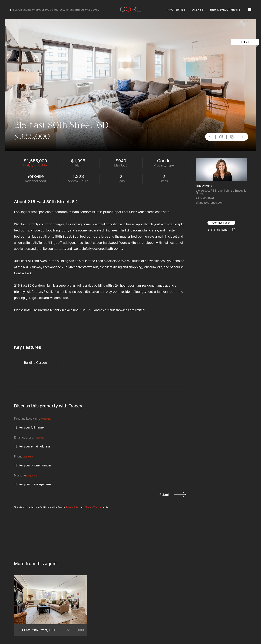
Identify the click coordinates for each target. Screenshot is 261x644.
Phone (24, 457)
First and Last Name (32, 419)
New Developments (225, 10)
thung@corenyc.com (210, 203)
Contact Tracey (221, 223)
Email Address (29, 438)
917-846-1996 (205, 198)
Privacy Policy (73, 507)
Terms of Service (93, 507)
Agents (198, 10)
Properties (176, 10)
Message (25, 476)
